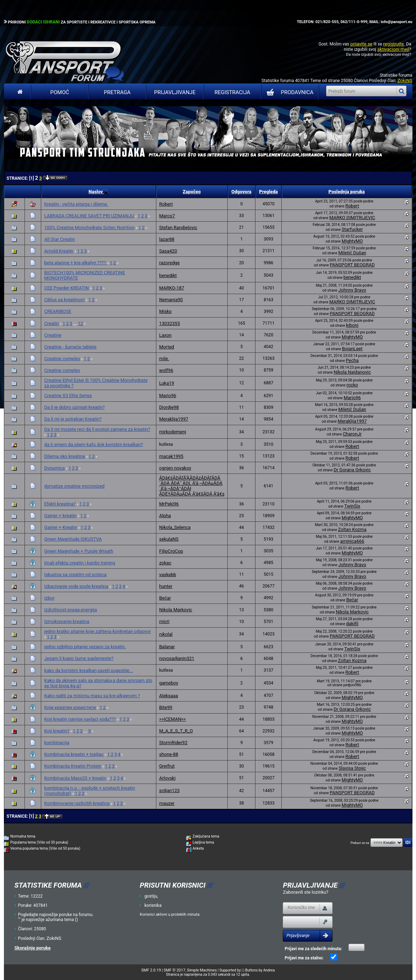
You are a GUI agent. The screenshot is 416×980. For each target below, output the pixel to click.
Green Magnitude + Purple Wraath (79, 551)
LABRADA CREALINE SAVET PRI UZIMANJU (89, 216)
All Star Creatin (60, 239)
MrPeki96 (169, 504)
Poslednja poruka (347, 192)
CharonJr (352, 434)
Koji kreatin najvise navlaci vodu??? (80, 719)
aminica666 (352, 541)
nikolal (166, 634)
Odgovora (241, 192)
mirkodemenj (173, 432)
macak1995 (171, 456)
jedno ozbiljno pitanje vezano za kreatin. (85, 647)
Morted (167, 347)
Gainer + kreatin (61, 516)
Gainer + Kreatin (61, 527)
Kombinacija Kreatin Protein (73, 766)
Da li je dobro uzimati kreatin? (75, 407)
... (75, 324)
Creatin (52, 323)
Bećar (165, 598)
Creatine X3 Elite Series (68, 396)
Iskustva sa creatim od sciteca (75, 575)
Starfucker (352, 229)
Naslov (98, 192)
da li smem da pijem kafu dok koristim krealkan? (94, 445)
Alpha (165, 516)
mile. (164, 359)
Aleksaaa (169, 696)
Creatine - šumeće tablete (71, 347)
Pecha (352, 360)
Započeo (192, 192)
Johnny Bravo (352, 290)
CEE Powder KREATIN (67, 288)
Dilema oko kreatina (65, 456)
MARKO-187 (172, 288)
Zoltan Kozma (352, 529)
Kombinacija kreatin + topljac (74, 754)
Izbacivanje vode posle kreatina (76, 586)
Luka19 (167, 383)
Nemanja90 (171, 300)
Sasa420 (168, 251)
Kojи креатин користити (70, 707)
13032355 (169, 323)
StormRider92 (173, 743)
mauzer (167, 803)
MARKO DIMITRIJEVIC (352, 218)
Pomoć (60, 92)
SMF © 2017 (175, 970)
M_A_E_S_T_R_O (176, 731)
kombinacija (57, 743)
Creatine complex (62, 359)
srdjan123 (169, 791)
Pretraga (117, 92)
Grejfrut (167, 766)
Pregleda (268, 192)
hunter (166, 586)
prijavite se (361, 44)
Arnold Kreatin (59, 251)
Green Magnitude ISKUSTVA (73, 539)
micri (164, 621)
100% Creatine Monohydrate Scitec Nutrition (90, 228)
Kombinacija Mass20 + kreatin (75, 778)
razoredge (169, 263)
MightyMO (352, 241)
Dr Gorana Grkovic (352, 470)
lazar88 (167, 239)
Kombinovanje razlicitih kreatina (77, 803)
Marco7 (167, 216)
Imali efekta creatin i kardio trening (80, 563)
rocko (352, 385)
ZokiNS (405, 80)
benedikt (168, 275)
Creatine (53, 335)
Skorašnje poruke (33, 948)
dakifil (352, 624)
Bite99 (166, 707)
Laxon (165, 335)
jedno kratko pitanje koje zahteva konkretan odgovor (98, 631)
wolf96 (166, 370)
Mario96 (168, 396)
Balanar (167, 647)
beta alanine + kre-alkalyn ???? (76, 263)
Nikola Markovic (176, 610)
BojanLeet (352, 349)
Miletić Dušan (352, 253)
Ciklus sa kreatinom (65, 300)
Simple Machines (202, 970)
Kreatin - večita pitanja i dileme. (76, 204)
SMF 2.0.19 (151, 970)
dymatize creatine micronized (75, 486)
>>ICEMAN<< (172, 719)
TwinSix (352, 506)
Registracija (233, 92)
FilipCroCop (171, 551)
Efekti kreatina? (60, 504)
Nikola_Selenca (175, 527)
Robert (166, 204)
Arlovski (167, 778)
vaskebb (168, 575)
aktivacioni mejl (393, 49)
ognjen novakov (175, 468)
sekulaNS (169, 539)
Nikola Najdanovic (352, 372)
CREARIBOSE (58, 311)
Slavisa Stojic (352, 768)
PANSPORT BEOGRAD (352, 265)
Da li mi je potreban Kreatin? (73, 419)
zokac (165, 563)
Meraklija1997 (174, 419)
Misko (165, 311)
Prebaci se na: (360, 843)
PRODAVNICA (289, 92)
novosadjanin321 (177, 658)
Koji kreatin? (57, 731)
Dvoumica (55, 468)
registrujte (394, 44)
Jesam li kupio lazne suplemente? (79, 658)
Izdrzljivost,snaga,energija (71, 610)
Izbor (50, 598)
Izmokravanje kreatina (67, 621)
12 (80, 323)
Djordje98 (169, 407)
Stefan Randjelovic (178, 228)
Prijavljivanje (175, 92)
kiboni (352, 325)
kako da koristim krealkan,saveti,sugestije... (89, 670)
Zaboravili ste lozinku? (306, 892)
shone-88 (169, 754)
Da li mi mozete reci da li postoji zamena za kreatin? (97, 429)
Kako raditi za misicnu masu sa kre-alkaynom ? (92, 696)
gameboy (169, 683)
